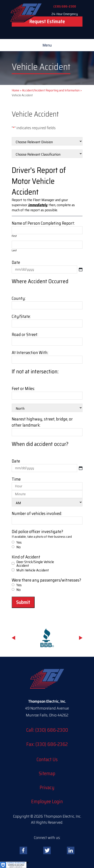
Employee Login (47, 802)
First (14, 236)
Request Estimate (47, 22)
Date (16, 262)
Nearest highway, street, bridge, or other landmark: (42, 422)
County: (19, 298)
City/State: (21, 316)
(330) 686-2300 (65, 7)
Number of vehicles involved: (37, 513)
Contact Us (47, 760)
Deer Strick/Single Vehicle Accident (35, 564)
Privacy (47, 788)
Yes (19, 542)
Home (15, 90)
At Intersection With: (30, 353)
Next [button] (81, 638)
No (18, 547)
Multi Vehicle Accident (33, 570)
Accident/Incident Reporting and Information (51, 90)
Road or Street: (25, 334)
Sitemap (47, 774)
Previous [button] (13, 638)
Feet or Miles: (23, 388)
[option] (47, 638)
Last (14, 250)
